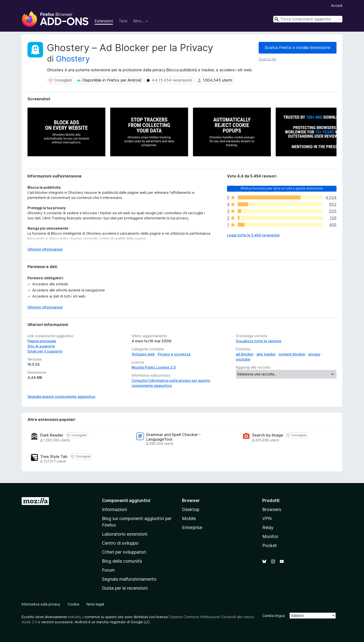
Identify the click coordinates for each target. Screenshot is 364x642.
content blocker (292, 354)
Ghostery (73, 59)
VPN (267, 518)
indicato (74, 617)
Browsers (272, 509)
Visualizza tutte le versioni (259, 341)
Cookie (73, 604)
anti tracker (266, 354)
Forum (108, 570)
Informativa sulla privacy (41, 604)
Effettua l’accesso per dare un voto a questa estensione (282, 188)
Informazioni (114, 509)
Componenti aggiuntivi (126, 500)
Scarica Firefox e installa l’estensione (298, 47)
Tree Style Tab (54, 457)
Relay (268, 527)
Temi (123, 21)
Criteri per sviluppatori (124, 552)
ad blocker (245, 354)
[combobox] (308, 19)
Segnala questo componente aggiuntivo (61, 396)
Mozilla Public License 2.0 (154, 367)
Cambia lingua (273, 616)
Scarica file (268, 59)
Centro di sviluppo (120, 543)
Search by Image (268, 435)
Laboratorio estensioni (125, 534)
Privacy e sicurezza (174, 354)
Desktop (191, 509)
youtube (243, 359)
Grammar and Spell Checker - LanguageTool (173, 437)
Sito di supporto (41, 346)
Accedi (337, 5)
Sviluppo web (143, 354)
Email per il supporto (45, 351)
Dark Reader (52, 435)
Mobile (189, 518)
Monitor (270, 536)
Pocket (270, 545)
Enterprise (192, 527)
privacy (314, 354)
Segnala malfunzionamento (129, 579)
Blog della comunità (122, 561)
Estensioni (104, 21)
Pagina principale (42, 341)
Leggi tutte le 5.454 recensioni (253, 235)
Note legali (95, 604)
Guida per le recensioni (125, 588)
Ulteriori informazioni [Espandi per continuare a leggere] (45, 249)
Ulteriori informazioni (45, 307)
